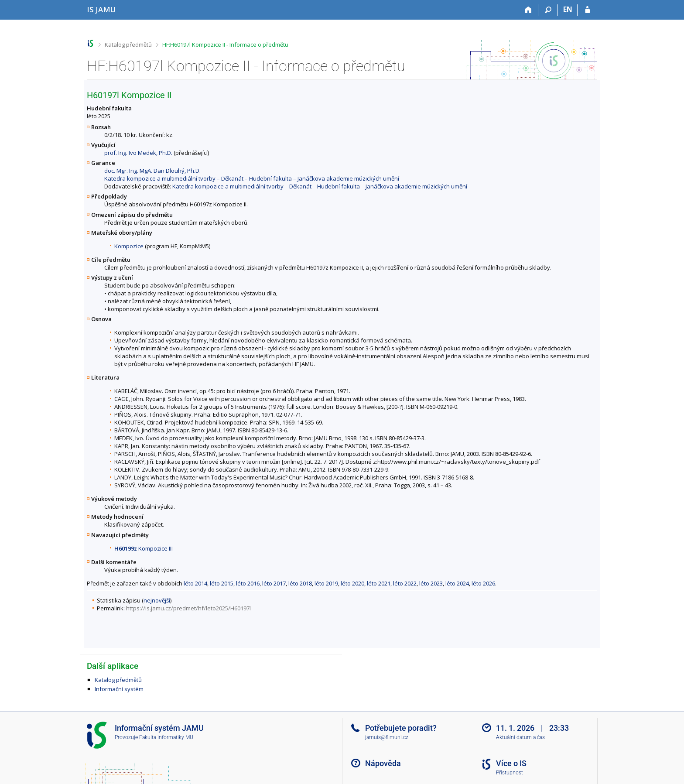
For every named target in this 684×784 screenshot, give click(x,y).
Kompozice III (144, 548)
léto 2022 (405, 583)
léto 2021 (379, 583)
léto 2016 (248, 583)
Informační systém (119, 689)
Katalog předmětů (128, 45)
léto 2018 (300, 583)
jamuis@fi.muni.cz (387, 737)
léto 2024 (457, 583)
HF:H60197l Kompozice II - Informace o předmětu (225, 45)
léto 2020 (352, 583)
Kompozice (129, 246)
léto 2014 (195, 583)
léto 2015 (222, 583)
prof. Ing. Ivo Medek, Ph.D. (138, 153)
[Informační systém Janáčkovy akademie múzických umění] (101, 9)
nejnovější (157, 600)
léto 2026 (483, 583)
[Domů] (528, 10)
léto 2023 (431, 583)
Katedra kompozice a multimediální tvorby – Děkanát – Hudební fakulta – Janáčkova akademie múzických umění (252, 178)
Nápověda (383, 763)
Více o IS (511, 763)
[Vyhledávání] (548, 10)
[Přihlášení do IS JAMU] (587, 10)
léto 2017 (274, 583)
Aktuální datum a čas (520, 737)
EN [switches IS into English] (568, 9)
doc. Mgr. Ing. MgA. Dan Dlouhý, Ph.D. (152, 171)
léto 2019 (326, 583)
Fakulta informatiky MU (166, 737)
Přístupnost (510, 773)
